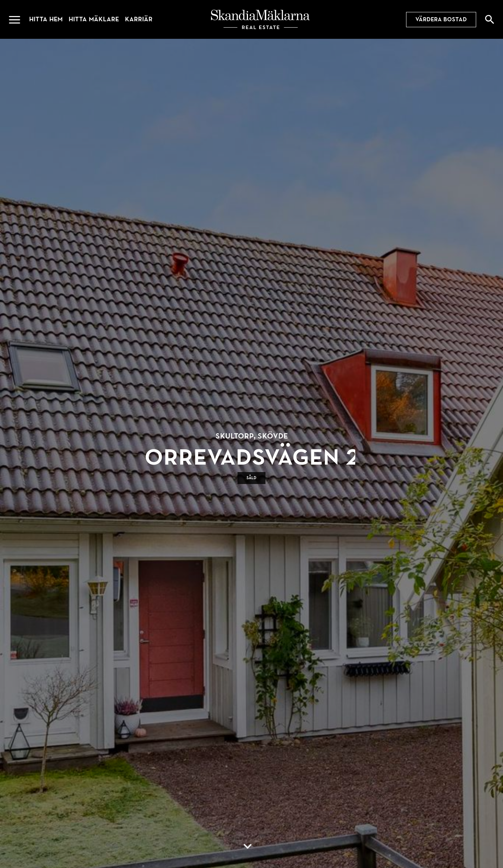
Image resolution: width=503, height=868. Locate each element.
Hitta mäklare (94, 19)
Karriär (139, 19)
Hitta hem (46, 19)
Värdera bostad (441, 19)
